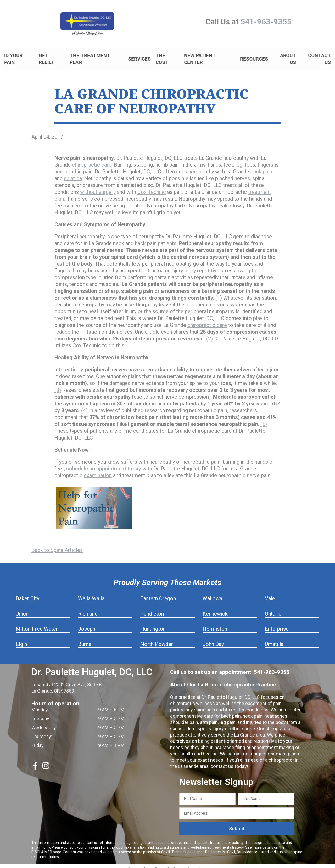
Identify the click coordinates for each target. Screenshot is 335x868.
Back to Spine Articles (57, 546)
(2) (210, 334)
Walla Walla (91, 594)
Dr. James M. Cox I (220, 848)
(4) (84, 406)
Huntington (153, 624)
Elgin (21, 640)
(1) (219, 293)
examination (98, 471)
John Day (213, 640)
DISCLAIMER (42, 848)
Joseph (87, 624)
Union (22, 609)
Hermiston (215, 624)
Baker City (27, 594)
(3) (58, 386)
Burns (85, 640)
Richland (88, 609)
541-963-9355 (266, 22)
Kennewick (215, 609)
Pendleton (152, 609)
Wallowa (212, 594)
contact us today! (228, 762)
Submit (237, 824)
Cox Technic (152, 188)
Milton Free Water (37, 624)
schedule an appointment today (104, 464)
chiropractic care (92, 160)
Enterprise (277, 624)
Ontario (273, 609)
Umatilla (274, 640)
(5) (264, 420)
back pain (261, 167)
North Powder (157, 640)
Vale (270, 594)
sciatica (73, 174)
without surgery (98, 188)
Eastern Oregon (158, 594)
